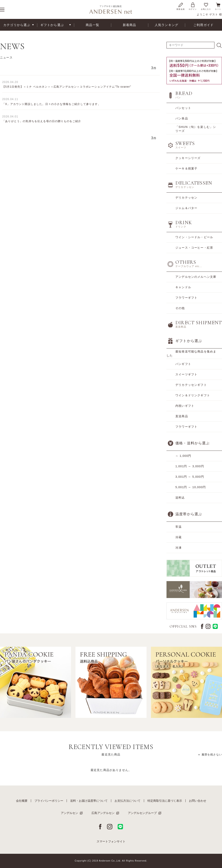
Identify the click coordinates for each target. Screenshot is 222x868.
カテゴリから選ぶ (17, 25)
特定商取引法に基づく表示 (165, 801)
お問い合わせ (198, 801)
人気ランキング (166, 25)
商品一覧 (92, 25)
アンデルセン (69, 813)
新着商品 (130, 25)
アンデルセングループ (142, 813)
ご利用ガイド (203, 25)
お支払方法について (128, 801)
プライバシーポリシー (49, 801)
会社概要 (22, 801)
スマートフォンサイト (111, 841)
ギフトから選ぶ (52, 25)
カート (218, 6)
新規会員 (181, 6)
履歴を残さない (212, 755)
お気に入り (206, 6)
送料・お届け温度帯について (89, 801)
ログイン (193, 6)
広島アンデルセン (103, 813)
